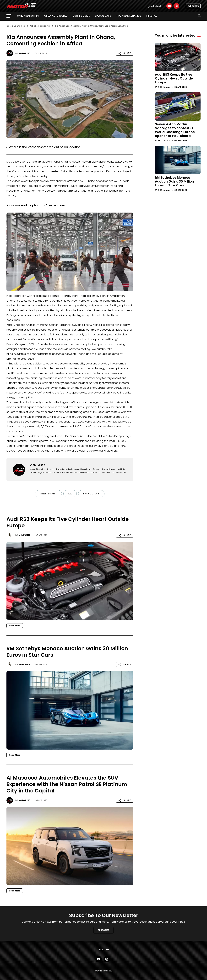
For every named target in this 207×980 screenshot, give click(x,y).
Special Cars (103, 16)
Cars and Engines (28, 16)
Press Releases (48, 494)
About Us (103, 950)
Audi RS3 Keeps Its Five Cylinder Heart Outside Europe (174, 78)
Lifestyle (152, 16)
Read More (15, 626)
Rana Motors (91, 494)
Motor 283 (24, 53)
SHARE (125, 53)
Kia (70, 494)
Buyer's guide (81, 16)
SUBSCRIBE (193, 6)
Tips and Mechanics (129, 16)
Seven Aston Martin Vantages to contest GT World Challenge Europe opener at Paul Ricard (175, 130)
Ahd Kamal (24, 535)
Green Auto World (56, 16)
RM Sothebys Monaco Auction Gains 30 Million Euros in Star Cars (174, 181)
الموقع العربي (155, 6)
